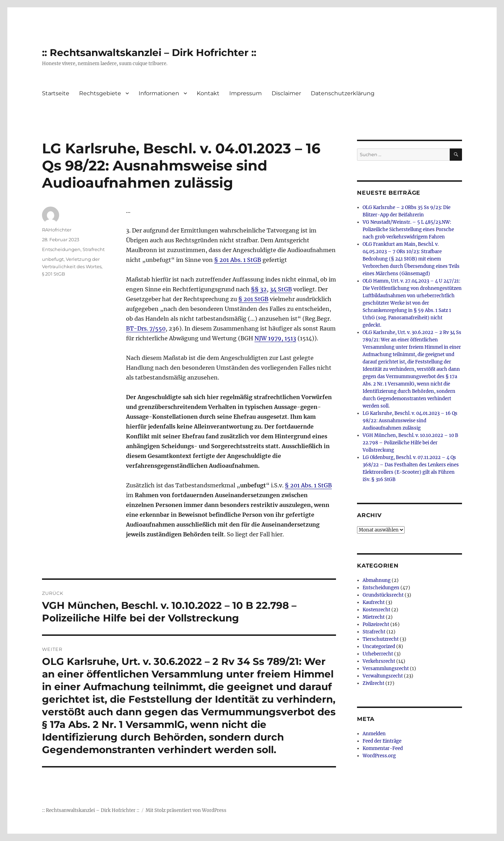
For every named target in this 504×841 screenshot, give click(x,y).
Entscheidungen (61, 249)
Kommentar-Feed (383, 748)
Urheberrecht (378, 654)
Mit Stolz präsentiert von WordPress (186, 810)
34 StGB (281, 289)
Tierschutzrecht (381, 639)
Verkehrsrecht (379, 661)
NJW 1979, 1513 (275, 338)
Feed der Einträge (382, 741)
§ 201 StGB (253, 299)
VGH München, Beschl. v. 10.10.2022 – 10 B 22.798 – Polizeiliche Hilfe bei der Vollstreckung (410, 443)
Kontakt (208, 93)
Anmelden (374, 734)
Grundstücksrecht (383, 595)
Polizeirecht (376, 624)
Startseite (56, 93)
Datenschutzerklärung (343, 93)
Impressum (246, 93)
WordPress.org (379, 756)
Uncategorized (379, 647)
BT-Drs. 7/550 (146, 328)
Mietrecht (374, 617)
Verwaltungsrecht (383, 676)
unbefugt (53, 259)
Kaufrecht (374, 602)
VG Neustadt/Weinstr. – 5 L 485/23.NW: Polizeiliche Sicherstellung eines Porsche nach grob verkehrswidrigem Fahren (408, 230)
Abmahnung (377, 580)
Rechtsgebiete (100, 93)
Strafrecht (94, 249)
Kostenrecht (376, 610)
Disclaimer (286, 93)
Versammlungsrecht (386, 669)
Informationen (159, 93)
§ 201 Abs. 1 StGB (238, 260)
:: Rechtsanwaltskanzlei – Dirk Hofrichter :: (149, 53)
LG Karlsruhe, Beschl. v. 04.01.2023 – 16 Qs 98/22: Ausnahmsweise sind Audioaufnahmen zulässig (410, 421)
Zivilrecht (373, 683)
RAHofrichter (57, 230)
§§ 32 (259, 289)
